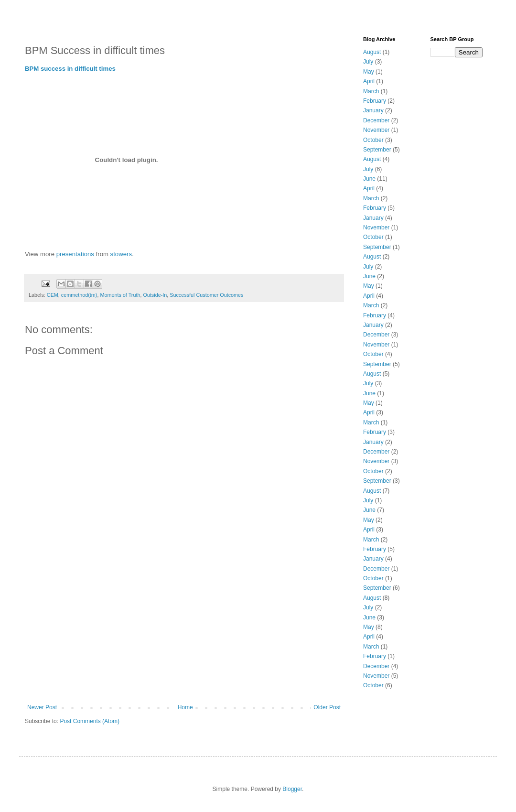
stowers (121, 254)
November (376, 130)
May (369, 72)
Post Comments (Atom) (90, 721)
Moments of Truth (120, 295)
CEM (53, 295)
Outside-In (155, 295)
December (376, 120)
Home (185, 707)
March (371, 91)
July (368, 62)
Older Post (327, 707)
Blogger (292, 789)
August (372, 52)
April (369, 81)
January (373, 110)
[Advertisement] (184, 632)
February (375, 101)
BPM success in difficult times (70, 69)
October (373, 140)
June (369, 179)
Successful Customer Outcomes (206, 295)
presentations (75, 254)
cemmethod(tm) (79, 295)
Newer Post (42, 707)
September (377, 150)
